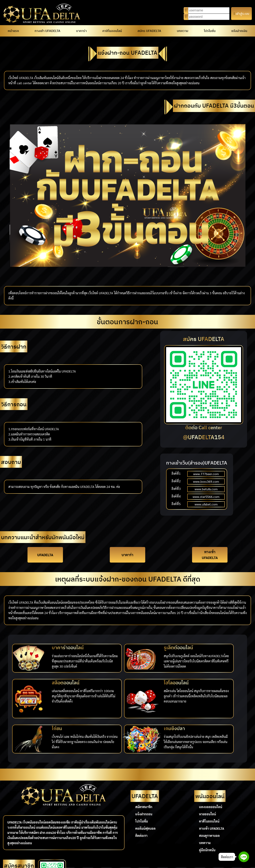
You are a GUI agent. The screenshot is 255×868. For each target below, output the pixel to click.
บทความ (183, 31)
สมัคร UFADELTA (149, 31)
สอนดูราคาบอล (209, 795)
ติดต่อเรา (141, 795)
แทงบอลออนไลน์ (211, 766)
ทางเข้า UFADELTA (48, 31)
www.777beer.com (206, 474)
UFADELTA (45, 552)
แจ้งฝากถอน (144, 773)
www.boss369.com (206, 481)
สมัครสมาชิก (144, 766)
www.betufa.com (206, 489)
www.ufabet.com (206, 504)
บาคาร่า (81, 31)
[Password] (209, 17)
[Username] (209, 10)
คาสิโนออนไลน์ (112, 31)
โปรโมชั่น (210, 31)
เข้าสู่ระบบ (241, 14)
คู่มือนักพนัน (207, 809)
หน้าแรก (13, 31)
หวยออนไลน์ (207, 773)
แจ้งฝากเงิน (239, 31)
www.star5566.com (206, 497)
